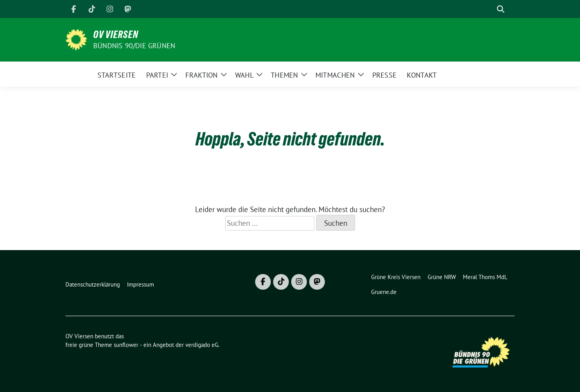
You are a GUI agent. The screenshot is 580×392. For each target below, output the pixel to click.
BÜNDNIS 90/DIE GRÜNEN (134, 46)
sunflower (126, 345)
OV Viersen (116, 34)
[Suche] (489, 9)
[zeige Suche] (501, 9)
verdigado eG (202, 345)
